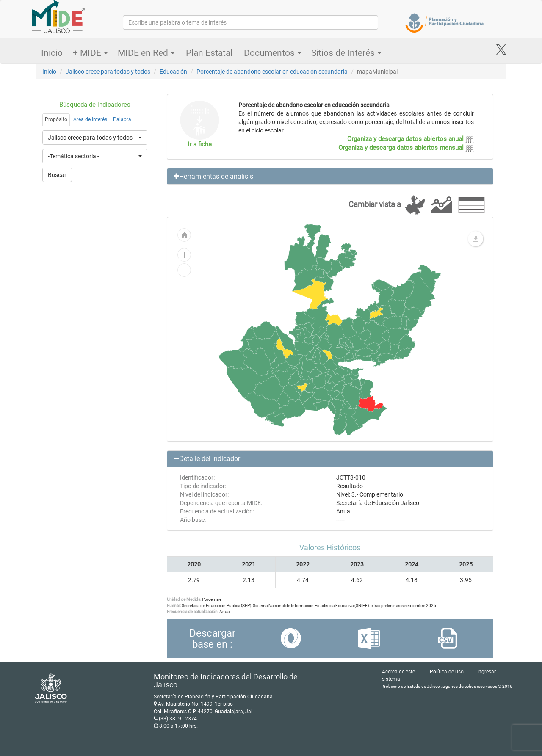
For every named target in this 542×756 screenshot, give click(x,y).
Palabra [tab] (122, 119)
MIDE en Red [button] (146, 53)
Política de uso (447, 672)
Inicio (52, 53)
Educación (173, 72)
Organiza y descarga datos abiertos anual (411, 139)
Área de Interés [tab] (90, 119)
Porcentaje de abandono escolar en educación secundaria (272, 72)
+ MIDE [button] (90, 53)
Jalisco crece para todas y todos (108, 72)
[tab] (330, 177)
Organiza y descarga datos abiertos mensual (406, 148)
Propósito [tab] (56, 119)
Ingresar (487, 672)
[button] (330, 177)
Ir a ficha (200, 144)
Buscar (57, 175)
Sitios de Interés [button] (346, 53)
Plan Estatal (209, 53)
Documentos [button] (272, 53)
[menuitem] (364, 335)
